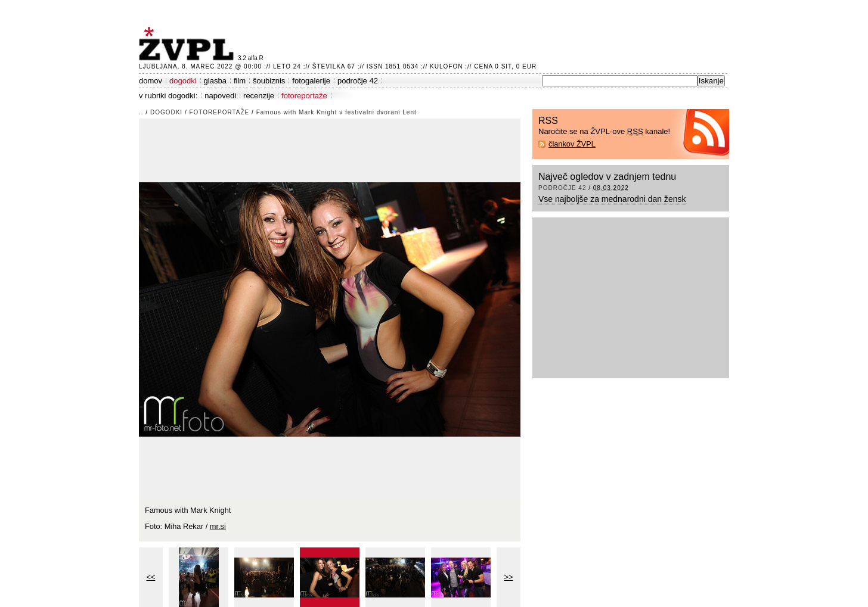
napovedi (220, 96)
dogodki (183, 81)
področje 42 (358, 81)
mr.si (218, 526)
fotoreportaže (304, 96)
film (240, 81)
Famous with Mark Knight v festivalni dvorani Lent (337, 112)
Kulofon (446, 66)
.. (141, 112)
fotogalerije (311, 81)
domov (151, 81)
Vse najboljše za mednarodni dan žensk (612, 199)
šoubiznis (269, 81)
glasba (215, 81)
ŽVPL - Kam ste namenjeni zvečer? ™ (188, 44)
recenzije (259, 96)
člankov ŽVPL (572, 144)
